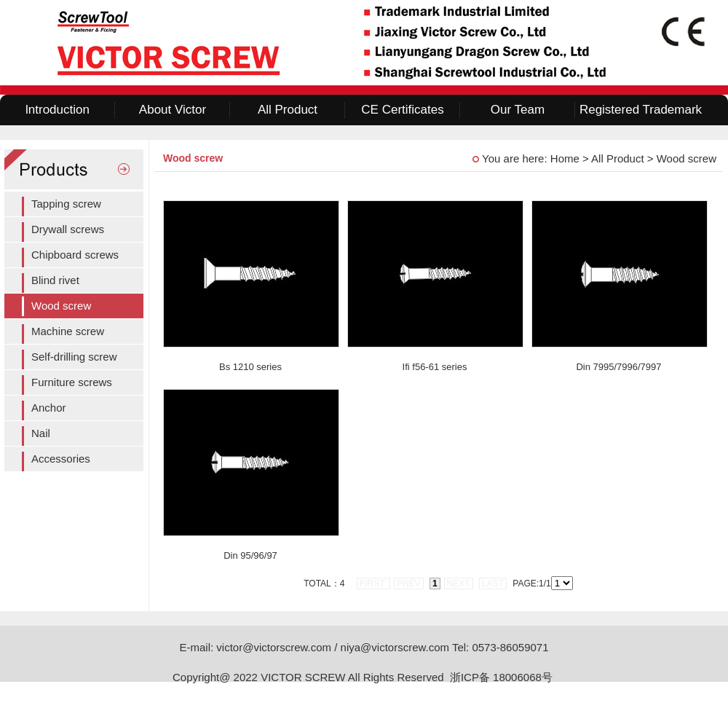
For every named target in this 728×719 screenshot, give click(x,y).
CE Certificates (402, 110)
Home (565, 158)
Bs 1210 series (250, 367)
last (493, 584)
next (459, 584)
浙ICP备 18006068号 (503, 677)
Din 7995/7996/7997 (618, 367)
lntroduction (58, 110)
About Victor (173, 110)
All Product (288, 110)
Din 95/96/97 (250, 555)
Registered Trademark (641, 110)
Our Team (518, 110)
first (373, 584)
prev (409, 584)
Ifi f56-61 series (435, 367)
